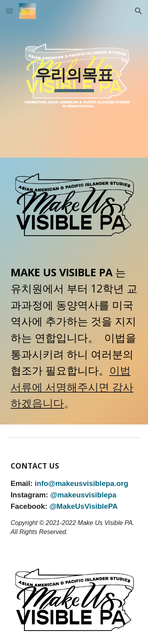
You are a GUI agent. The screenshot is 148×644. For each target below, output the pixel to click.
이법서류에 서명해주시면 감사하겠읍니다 (72, 387)
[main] (74, 79)
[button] (9, 11)
